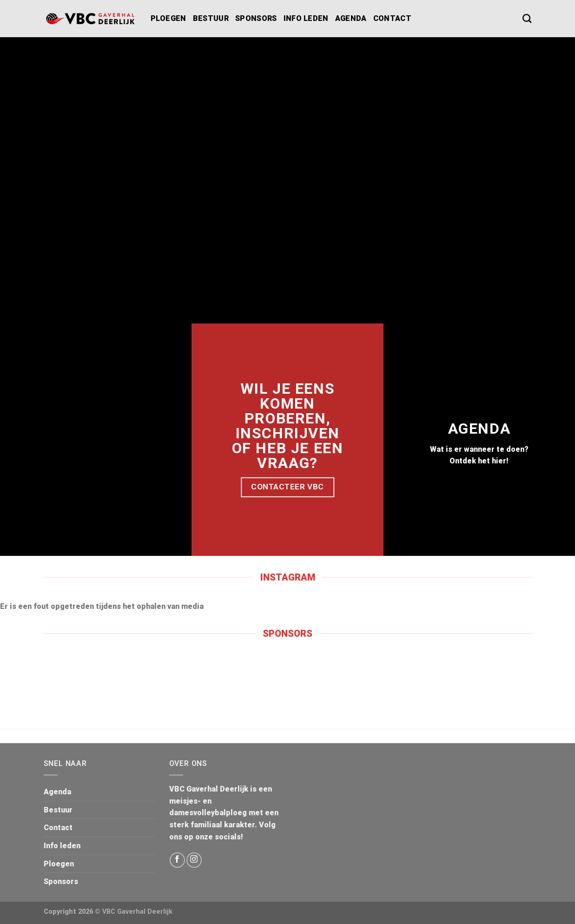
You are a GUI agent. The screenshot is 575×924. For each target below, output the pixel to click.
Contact (392, 18)
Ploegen (169, 18)
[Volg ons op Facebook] (177, 860)
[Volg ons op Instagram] (194, 860)
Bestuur (211, 18)
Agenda (351, 18)
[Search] (527, 18)
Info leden (306, 18)
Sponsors (256, 18)
